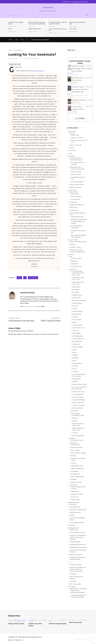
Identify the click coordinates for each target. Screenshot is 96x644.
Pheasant (74, 352)
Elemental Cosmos (77, 314)
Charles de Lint (75, 82)
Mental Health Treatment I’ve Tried (78, 178)
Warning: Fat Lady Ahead (76, 250)
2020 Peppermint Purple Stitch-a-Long (78, 274)
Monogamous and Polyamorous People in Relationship (77, 558)
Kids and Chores (75, 194)
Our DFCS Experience (76, 197)
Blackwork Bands (76, 298)
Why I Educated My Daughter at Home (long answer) (79, 236)
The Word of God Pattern (78, 405)
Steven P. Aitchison (76, 102)
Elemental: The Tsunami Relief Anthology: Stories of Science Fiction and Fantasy (81, 69)
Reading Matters (74, 443)
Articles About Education (77, 217)
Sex (52, 620)
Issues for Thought (73, 240)
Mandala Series (76, 344)
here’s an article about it (38, 71)
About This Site (72, 131)
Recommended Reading (76, 565)
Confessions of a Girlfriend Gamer (78, 510)
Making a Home (74, 207)
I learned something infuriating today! (77, 23)
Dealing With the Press (75, 512)
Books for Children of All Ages (78, 453)
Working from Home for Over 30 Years (79, 141)
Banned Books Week (75, 507)
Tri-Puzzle (75, 433)
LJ (13, 50)
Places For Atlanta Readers (77, 477)
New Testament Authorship (78, 592)
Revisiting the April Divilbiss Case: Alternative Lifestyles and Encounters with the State (78, 569)
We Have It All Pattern (78, 408)
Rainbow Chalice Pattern (78, 403)
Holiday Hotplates (77, 333)
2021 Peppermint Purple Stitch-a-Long (78, 279)
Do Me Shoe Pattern (77, 389)
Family (10, 620)
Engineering (75, 317)
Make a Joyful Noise (77, 341)
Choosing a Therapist (76, 172)
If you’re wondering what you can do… (58, 30)
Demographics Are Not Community (78, 547)
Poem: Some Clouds (76, 622)
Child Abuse (73, 244)
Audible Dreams (75, 491)
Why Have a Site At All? (76, 145)
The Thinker (75, 366)
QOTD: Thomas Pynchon (47, 320)
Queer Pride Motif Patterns (79, 400)
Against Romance (74, 530)
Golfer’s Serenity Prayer (78, 328)
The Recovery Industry (75, 247)
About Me (72, 133)
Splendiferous (76, 358)
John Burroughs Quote (78, 336)
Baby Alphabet (76, 290)
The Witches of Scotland (78, 100)
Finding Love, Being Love (76, 555)
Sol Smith (71, 94)
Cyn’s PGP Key (72, 151)
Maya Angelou (75, 471)
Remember (74, 479)
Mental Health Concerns (76, 167)
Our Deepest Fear (75, 474)
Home (24, 620)
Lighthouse (75, 421)
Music (71, 256)
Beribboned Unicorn (77, 295)
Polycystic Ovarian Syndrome (77, 185)
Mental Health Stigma (76, 174)
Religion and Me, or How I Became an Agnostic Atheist (78, 590)
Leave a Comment (35, 58)
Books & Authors (75, 450)
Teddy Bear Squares (77, 363)
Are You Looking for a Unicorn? (78, 533)
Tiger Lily (75, 369)
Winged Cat (75, 382)
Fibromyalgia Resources (77, 160)
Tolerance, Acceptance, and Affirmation (76, 578)
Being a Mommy (74, 192)
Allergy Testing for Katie (16, 624)
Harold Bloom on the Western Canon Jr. (78, 459)
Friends (70, 153)
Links (10, 50)
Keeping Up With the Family (77, 205)
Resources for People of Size (78, 252)
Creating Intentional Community (78, 545)
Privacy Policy (72, 525)
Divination (72, 515)
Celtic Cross (75, 306)
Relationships (19, 50)
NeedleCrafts (73, 269)
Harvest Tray (75, 331)
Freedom (74, 322)
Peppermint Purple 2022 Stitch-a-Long (78, 429)
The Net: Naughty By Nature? (77, 523)
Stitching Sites (75, 411)
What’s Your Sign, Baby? (78, 436)
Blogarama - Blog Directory (16, 640)
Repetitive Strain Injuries (76, 187)
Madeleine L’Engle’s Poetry (78, 469)
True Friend (75, 372)
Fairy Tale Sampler (77, 320)
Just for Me (71, 255)
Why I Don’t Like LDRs (75, 584)
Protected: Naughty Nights (58, 624)
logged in (19, 333)
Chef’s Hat (75, 309)
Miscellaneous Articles (74, 502)
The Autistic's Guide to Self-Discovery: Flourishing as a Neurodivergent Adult (80, 89)
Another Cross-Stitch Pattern (35, 625)
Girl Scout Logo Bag (77, 325)
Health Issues (72, 156)
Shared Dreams (73, 485)
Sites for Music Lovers (76, 266)
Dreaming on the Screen (77, 494)
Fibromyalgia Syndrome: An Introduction (78, 163)
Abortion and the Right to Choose (78, 242)
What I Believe (72, 587)
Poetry (73, 620)
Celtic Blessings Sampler (78, 415)
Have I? (10, 29)
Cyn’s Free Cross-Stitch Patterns (79, 387)
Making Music (74, 261)
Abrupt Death (73, 504)
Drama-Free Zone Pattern (79, 392)
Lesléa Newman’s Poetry (77, 466)
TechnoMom (48, 7)
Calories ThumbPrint (77, 303)
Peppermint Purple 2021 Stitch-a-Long (78, 425)
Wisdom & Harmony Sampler (80, 384)
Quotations (72, 438)
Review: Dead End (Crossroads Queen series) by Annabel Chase (37, 23)
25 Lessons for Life (76, 445)
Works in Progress (75, 414)
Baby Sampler (76, 292)
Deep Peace (75, 418)
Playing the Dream (76, 500)
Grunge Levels (73, 202)
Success (74, 361)
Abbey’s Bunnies (76, 287)
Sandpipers (75, 355)
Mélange (74, 350)
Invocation (74, 463)
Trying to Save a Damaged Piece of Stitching (79, 375)
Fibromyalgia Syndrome (76, 158)
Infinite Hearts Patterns (78, 397)
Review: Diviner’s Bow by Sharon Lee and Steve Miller (58, 23)
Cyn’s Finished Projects (77, 271)
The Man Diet (73, 574)
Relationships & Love (74, 528)
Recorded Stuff (75, 264)
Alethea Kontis (71, 73)
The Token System (76, 199)
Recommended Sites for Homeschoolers (77, 227)
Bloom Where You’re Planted (79, 301)
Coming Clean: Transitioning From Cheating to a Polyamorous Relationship (78, 537)
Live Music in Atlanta (76, 258)
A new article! (73, 29)
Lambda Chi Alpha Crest (78, 339)
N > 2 (71, 562)
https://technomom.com (29, 306)
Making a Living (75, 135)
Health (19, 620)
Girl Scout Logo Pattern (78, 394)
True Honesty (73, 581)
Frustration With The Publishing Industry (77, 519)
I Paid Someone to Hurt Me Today (21, 321)
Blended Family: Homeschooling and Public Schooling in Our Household (79, 221)
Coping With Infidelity (75, 542)
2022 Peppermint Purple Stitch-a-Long (78, 283)
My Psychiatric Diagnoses (77, 182)
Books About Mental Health (78, 169)
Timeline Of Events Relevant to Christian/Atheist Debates (79, 596)
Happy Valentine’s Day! (35, 29)
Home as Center (72, 190)
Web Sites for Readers (76, 482)
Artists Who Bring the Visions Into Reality (78, 488)
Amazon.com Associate (77, 448)
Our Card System (74, 210)
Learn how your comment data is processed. (45, 337)
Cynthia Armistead (13, 58)
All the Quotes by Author (77, 440)
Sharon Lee (74, 111)
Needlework (34, 620)
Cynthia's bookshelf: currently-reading (80, 62)
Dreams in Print (75, 497)
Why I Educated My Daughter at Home (78, 214)
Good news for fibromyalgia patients (16, 23)
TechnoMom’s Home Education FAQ (79, 231)
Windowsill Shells (76, 379)
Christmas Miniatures (77, 311)
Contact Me (71, 148)
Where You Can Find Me (77, 138)
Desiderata (74, 456)
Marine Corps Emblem (78, 347)
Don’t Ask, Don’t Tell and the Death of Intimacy (78, 551)
